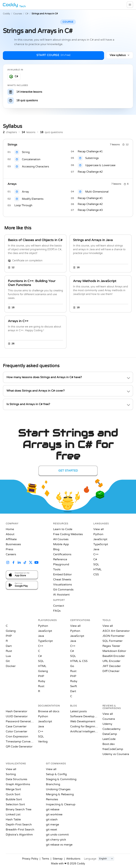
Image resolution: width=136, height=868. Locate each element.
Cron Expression (17, 737)
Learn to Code (63, 529)
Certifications (62, 554)
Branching (53, 784)
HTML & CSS (79, 661)
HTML (97, 569)
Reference (60, 559)
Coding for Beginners (84, 726)
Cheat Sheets (62, 580)
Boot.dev (109, 744)
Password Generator (20, 721)
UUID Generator (17, 716)
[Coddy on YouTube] (36, 563)
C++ (96, 554)
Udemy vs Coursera (116, 754)
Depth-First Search (19, 825)
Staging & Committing (61, 779)
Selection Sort (15, 804)
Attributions (73, 859)
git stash (52, 819)
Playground (61, 564)
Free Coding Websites (68, 534)
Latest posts (78, 711)
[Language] (106, 859)
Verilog (43, 742)
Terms (45, 859)
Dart (9, 646)
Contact (59, 606)
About (10, 534)
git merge (52, 825)
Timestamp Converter (20, 742)
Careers (11, 554)
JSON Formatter (113, 636)
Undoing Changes (58, 789)
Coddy (6, 14)
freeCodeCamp (113, 749)
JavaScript (100, 539)
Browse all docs (49, 711)
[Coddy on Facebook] (13, 563)
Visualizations (63, 585)
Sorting (11, 774)
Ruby (42, 681)
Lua (8, 656)
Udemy (107, 724)
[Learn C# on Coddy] (14, 77)
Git (8, 661)
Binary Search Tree (19, 809)
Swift (74, 686)
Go (72, 666)
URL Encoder (111, 661)
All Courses (61, 539)
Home (10, 529)
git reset (51, 830)
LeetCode (109, 739)
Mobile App (61, 544)
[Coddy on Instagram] (8, 563)
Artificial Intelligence (84, 731)
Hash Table (13, 819)
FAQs (57, 611)
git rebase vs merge (59, 845)
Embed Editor (62, 574)
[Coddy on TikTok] (25, 563)
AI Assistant (61, 595)
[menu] (130, 5)
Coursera (109, 719)
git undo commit (57, 835)
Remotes (52, 799)
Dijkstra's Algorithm (19, 835)
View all (99, 529)
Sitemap (58, 859)
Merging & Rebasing (60, 794)
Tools (57, 569)
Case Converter (16, 726)
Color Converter (17, 731)
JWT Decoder (112, 666)
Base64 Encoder (114, 656)
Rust (9, 651)
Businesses (13, 544)
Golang (11, 631)
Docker (11, 666)
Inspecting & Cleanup (61, 804)
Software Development (84, 716)
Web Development (83, 721)
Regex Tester (111, 646)
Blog (56, 549)
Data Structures (17, 779)
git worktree (54, 814)
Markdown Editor (114, 651)
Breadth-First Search (20, 830)
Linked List (13, 814)
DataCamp (110, 734)
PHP (9, 636)
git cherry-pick (56, 840)
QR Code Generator (19, 747)
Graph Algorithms (18, 784)
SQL (96, 564)
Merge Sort (13, 789)
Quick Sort (13, 794)
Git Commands (63, 590)
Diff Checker (111, 671)
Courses (18, 14)
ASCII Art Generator (116, 631)
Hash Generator (17, 711)
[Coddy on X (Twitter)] (31, 563)
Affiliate (11, 539)
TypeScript (101, 544)
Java (96, 549)
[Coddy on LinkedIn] (19, 563)
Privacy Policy (30, 859)
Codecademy (112, 729)
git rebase (53, 809)
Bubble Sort (14, 799)
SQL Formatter (112, 641)
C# (27, 14)
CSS (96, 574)
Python (98, 534)
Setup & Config (56, 774)
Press (10, 549)
